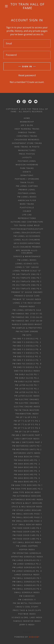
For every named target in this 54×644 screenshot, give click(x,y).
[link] (28, 6)
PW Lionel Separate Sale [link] (27, 310)
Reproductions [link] (27, 218)
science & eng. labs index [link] (27, 617)
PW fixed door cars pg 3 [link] (27, 535)
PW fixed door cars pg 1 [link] (27, 532)
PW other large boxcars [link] (27, 510)
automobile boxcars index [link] (27, 500)
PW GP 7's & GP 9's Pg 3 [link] (27, 424)
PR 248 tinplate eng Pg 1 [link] (27, 274)
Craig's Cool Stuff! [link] (27, 607)
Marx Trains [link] (27, 204)
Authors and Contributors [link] (27, 222)
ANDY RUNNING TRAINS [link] (27, 129)
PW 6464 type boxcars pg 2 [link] (27, 489)
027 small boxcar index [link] (27, 542)
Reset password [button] (27, 75)
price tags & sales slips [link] (27, 610)
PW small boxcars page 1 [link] (27, 514)
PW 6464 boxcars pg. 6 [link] (27, 478)
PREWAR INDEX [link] (27, 306)
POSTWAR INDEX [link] (27, 614)
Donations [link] (27, 175)
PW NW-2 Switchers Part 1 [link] (27, 435)
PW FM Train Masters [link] (27, 410)
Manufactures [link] (27, 150)
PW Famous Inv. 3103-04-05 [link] (27, 317)
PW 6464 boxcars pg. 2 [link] (27, 464)
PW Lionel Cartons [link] (27, 186)
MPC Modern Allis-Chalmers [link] (27, 252)
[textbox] (27, 43)
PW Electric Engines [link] (27, 399)
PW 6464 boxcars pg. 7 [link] (27, 482)
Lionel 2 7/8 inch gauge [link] (27, 303)
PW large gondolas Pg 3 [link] (27, 567)
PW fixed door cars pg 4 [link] (27, 539)
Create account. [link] (36, 82)
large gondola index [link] (27, 575)
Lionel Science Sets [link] (27, 264)
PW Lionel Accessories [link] (27, 236)
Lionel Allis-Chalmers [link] (27, 240)
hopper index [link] (27, 550)
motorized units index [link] (27, 453)
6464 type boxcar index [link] (27, 492)
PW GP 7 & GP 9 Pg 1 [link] (27, 417)
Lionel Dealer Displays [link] (27, 233)
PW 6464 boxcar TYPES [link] (27, 457)
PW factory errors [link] (27, 332)
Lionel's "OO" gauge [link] (27, 267)
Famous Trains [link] (27, 132)
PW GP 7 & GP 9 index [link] (27, 432)
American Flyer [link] (27, 200)
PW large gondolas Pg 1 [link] (27, 560)
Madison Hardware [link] (27, 165)
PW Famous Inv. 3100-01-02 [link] (27, 314)
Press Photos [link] (27, 154)
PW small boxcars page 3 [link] (27, 521)
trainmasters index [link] (27, 414)
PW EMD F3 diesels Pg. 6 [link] (27, 357)
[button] (6, 6)
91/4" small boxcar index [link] (27, 525)
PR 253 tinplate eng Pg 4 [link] (27, 289)
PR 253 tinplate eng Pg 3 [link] (27, 285)
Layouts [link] (27, 157)
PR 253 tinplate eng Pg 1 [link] (27, 278)
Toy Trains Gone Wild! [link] (27, 225)
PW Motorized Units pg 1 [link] (27, 446)
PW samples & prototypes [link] (27, 328)
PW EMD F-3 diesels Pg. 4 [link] (27, 349)
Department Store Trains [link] (27, 143)
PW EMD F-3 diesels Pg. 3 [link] (27, 346)
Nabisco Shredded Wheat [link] (27, 324)
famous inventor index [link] (27, 621)
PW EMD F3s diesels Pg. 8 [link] (27, 364)
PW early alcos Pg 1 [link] (27, 374)
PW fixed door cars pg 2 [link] (27, 528)
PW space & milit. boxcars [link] (27, 503)
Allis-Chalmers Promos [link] (27, 247)
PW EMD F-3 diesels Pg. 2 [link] (27, 342)
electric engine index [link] (27, 407)
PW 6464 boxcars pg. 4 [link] (27, 471)
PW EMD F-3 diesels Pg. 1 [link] (27, 339)
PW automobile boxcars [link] (27, 496)
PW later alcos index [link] (27, 396)
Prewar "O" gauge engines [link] (27, 292)
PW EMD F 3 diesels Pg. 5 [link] (27, 353)
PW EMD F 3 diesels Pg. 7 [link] (27, 360)
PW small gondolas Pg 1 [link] (27, 578)
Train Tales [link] (27, 183)
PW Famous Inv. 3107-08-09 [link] (27, 321)
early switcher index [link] (27, 439)
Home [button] (27, 118)
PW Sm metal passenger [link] (27, 603)
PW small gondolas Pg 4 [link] (27, 589)
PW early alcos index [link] (27, 382)
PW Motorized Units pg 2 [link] (27, 449)
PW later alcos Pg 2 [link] (27, 389)
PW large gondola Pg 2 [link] (27, 564)
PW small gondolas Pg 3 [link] (27, 585)
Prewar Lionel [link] (27, 190)
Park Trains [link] (27, 168)
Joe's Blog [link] (27, 125)
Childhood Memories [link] (27, 140)
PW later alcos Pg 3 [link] (27, 392)
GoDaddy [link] (34, 637)
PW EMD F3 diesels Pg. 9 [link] (27, 367)
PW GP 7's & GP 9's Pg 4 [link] (27, 428)
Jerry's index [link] (27, 625)
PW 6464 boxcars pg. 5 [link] (27, 474)
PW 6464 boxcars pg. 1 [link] (27, 460)
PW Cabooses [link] (27, 596)
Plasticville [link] (27, 208)
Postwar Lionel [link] (27, 161)
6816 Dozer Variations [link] (27, 243)
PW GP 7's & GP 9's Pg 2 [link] (27, 421)
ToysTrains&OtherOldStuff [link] (27, 229)
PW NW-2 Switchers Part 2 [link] (27, 442)
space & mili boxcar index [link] (27, 507)
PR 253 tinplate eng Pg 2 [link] (27, 281)
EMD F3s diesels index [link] (27, 371)
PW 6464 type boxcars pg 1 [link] (27, 485)
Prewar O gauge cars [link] (27, 296)
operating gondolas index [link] (27, 557)
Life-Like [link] (27, 215)
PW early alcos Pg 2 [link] (27, 378)
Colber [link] (27, 211)
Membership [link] (27, 122)
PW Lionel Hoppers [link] (27, 546)
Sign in (27, 66)
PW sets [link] (27, 335)
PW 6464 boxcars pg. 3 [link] (27, 467)
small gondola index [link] (27, 592)
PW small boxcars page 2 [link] (27, 517)
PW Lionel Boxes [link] (27, 197)
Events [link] (27, 172)
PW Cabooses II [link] (27, 600)
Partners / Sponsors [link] (27, 179)
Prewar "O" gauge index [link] (27, 299)
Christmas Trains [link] (27, 136)
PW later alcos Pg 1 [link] (27, 385)
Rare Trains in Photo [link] (27, 147)
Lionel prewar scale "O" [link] (27, 271)
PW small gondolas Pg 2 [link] (27, 582)
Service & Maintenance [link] (27, 256)
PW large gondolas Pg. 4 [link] (27, 571)
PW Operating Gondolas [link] (27, 553)
